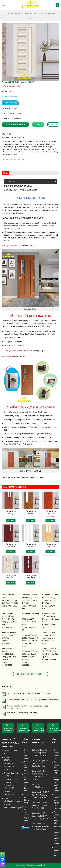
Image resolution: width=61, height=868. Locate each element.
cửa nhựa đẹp (11, 147)
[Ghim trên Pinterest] (19, 160)
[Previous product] (33, 17)
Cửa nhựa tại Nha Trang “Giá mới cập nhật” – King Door (29, 694)
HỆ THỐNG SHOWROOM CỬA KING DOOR (27, 218)
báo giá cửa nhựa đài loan (28, 141)
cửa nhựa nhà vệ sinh (32, 149)
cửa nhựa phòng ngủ (48, 149)
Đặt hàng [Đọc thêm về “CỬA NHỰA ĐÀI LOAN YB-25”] (11, 552)
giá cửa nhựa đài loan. (10, 154)
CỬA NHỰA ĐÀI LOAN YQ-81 (11, 513)
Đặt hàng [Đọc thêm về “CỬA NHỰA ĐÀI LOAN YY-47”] (30, 520)
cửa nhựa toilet (41, 152)
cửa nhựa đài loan (29, 246)
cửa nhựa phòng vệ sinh (26, 152)
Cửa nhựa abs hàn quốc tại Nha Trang (22, 713)
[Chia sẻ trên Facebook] (7, 160)
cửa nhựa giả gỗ (23, 147)
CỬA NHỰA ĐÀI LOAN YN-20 (50, 546)
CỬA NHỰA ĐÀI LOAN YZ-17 (30, 546)
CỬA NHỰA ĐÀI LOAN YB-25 (11, 546)
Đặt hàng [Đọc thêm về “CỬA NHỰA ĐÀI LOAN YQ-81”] (11, 520)
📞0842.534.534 (10, 103)
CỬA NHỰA (37, 13)
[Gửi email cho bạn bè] (15, 160)
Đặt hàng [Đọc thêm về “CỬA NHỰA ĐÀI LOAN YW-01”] (11, 583)
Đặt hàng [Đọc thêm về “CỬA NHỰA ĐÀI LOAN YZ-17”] (30, 552)
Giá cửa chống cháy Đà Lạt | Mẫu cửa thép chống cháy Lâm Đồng (33, 700)
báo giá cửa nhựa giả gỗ (47, 141)
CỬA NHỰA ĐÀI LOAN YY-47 (30, 513)
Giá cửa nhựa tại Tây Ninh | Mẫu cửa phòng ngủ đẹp (28, 706)
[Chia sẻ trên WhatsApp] (4, 160)
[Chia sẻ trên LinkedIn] (23, 160)
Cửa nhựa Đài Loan (49, 13)
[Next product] (28, 17)
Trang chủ (9, 13)
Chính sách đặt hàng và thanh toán (26, 783)
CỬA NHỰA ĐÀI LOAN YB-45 (30, 577)
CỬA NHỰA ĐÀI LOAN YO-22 (50, 513)
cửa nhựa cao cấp (22, 144)
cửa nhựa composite (37, 144)
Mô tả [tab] (5, 173)
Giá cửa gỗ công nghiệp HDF (57, 768)
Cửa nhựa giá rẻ (36, 147)
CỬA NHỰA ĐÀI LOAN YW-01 (11, 577)
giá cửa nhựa (52, 152)
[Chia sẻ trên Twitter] (11, 160)
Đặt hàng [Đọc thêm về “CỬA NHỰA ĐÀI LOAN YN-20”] (50, 552)
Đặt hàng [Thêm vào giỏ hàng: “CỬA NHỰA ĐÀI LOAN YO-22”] (50, 520)
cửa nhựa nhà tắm (17, 149)
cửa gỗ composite (8, 144)
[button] (3, 5)
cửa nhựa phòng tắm (9, 152)
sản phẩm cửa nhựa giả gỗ (23, 13)
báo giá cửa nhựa (12, 141)
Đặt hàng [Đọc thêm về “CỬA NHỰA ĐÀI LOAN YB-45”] (30, 583)
